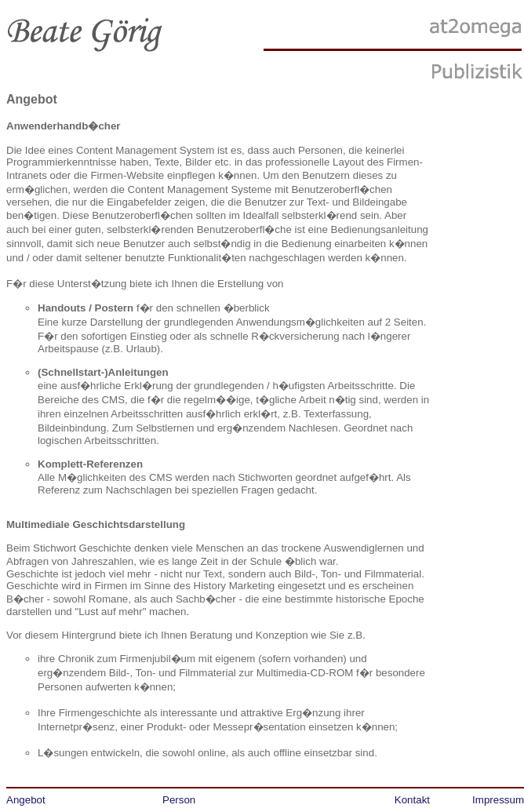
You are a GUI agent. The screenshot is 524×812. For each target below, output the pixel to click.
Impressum (498, 800)
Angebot (26, 800)
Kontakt (412, 800)
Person (179, 800)
